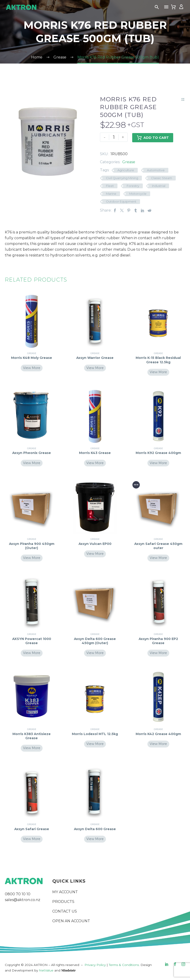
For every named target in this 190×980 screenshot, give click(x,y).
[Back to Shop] (183, 99)
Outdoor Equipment (121, 201)
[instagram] (183, 964)
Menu (166, 7)
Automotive (156, 170)
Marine (111, 194)
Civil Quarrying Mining (122, 178)
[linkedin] (167, 964)
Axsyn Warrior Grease (95, 358)
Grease (129, 162)
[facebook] (175, 964)
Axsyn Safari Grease (32, 829)
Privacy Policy (95, 965)
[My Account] (181, 7)
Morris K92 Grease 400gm (158, 453)
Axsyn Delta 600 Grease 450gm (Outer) (95, 641)
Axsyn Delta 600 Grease (95, 829)
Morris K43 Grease (95, 453)
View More (32, 368)
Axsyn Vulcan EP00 (95, 544)
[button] (157, 7)
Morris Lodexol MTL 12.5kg (95, 734)
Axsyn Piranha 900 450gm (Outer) (32, 546)
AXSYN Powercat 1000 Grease (32, 641)
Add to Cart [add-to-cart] (153, 137)
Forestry (133, 186)
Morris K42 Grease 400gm (158, 734)
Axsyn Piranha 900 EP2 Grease (158, 641)
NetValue (46, 970)
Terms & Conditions (124, 965)
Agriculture (126, 170)
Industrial (159, 186)
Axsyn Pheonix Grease (32, 453)
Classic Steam (162, 178)
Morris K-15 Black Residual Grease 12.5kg (158, 360)
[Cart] (173, 7)
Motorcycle (138, 194)
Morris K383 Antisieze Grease (32, 736)
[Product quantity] (114, 137)
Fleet (110, 186)
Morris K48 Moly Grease (32, 358)
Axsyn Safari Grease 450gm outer (158, 546)
